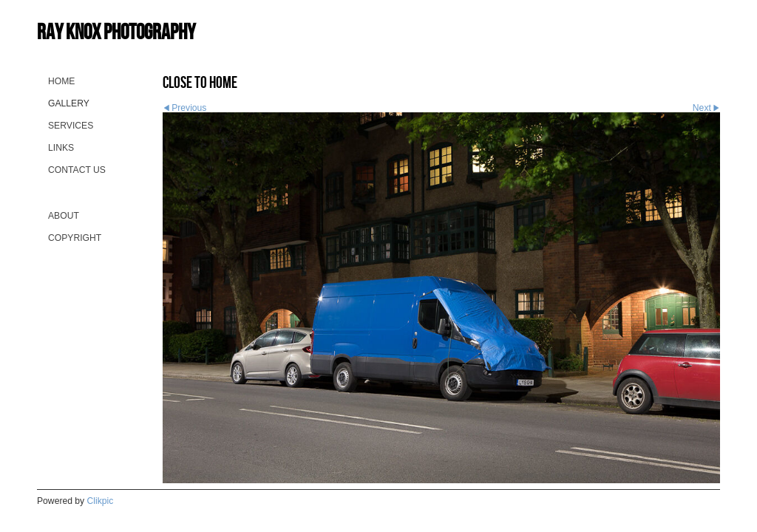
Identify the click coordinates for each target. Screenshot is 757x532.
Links (61, 148)
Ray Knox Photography (116, 31)
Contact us (77, 170)
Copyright (75, 238)
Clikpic (101, 501)
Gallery (69, 103)
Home (61, 81)
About (64, 216)
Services (71, 126)
